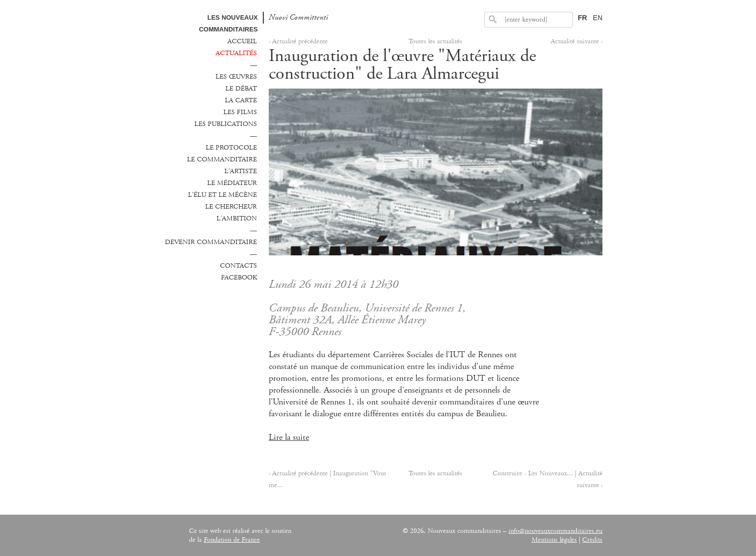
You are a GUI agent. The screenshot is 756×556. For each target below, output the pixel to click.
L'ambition (237, 218)
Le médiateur (232, 183)
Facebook (239, 278)
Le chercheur (231, 207)
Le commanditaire (222, 159)
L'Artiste (241, 171)
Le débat (241, 89)
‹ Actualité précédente (298, 41)
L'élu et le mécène (222, 195)
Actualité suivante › (577, 41)
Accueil (242, 41)
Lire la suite (289, 437)
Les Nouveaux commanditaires (228, 23)
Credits (592, 540)
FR (583, 18)
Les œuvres (236, 77)
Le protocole (231, 148)
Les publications (226, 124)
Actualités (236, 53)
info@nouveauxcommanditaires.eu (555, 531)
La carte (241, 100)
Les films (240, 112)
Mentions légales (554, 540)
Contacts (238, 266)
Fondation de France (232, 540)
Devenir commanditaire (211, 242)
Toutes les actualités (435, 41)
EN (598, 18)
